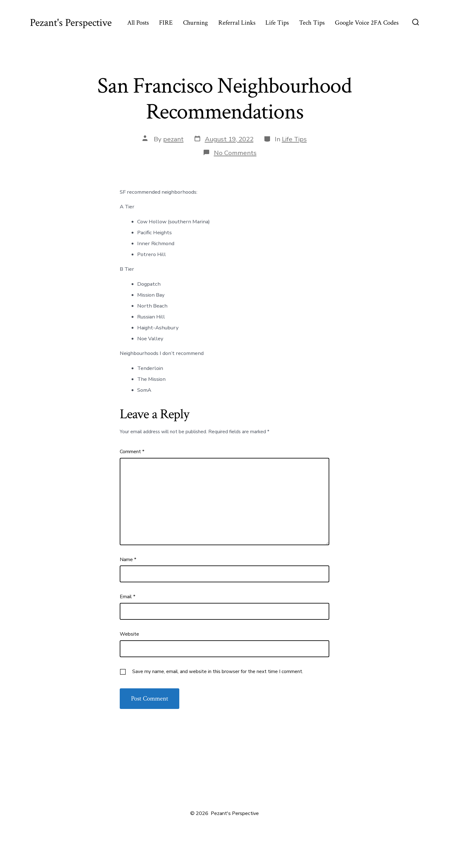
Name (128, 560)
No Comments (235, 153)
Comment (132, 452)
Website (129, 634)
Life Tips (277, 23)
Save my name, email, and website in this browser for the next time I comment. (218, 672)
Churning (196, 23)
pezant (173, 139)
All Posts (138, 23)
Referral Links (237, 23)
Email (128, 597)
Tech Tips (312, 23)
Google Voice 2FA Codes (367, 23)
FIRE (166, 23)
